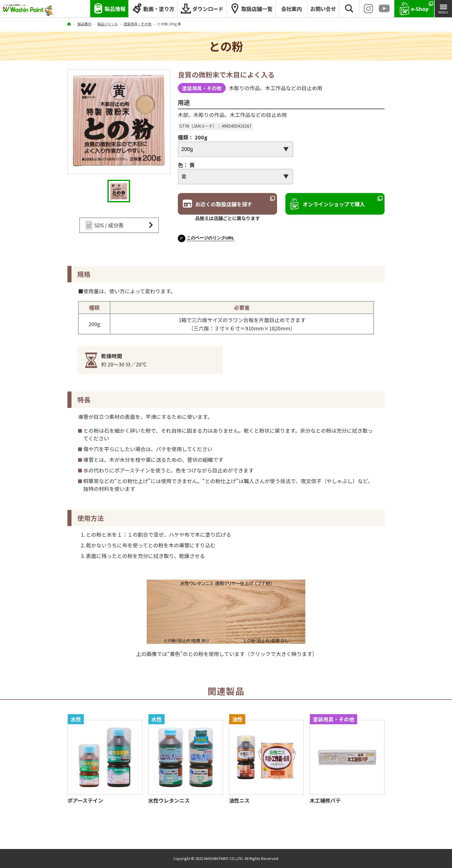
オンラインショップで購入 (334, 204)
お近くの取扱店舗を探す (224, 204)
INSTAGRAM (368, 9)
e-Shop (420, 9)
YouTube (384, 9)
